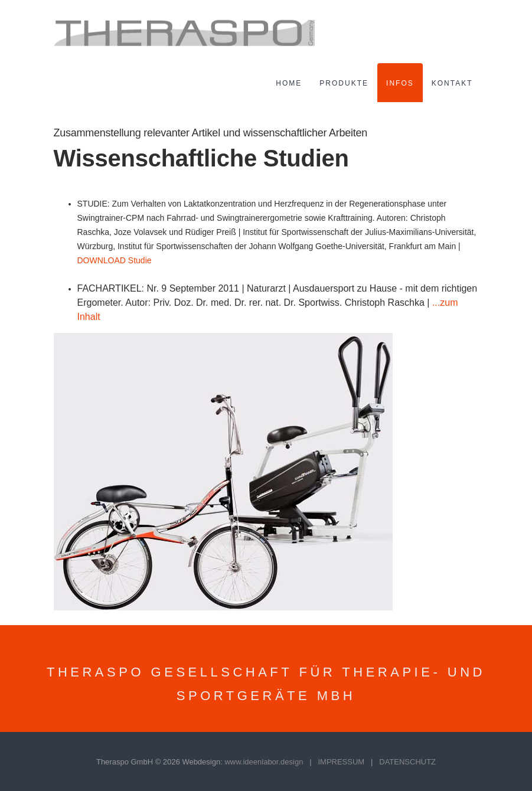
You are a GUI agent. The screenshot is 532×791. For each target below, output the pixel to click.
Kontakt (452, 83)
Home (289, 83)
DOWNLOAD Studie (115, 260)
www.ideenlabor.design (264, 762)
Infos (400, 83)
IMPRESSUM (341, 762)
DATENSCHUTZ (407, 762)
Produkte (344, 83)
